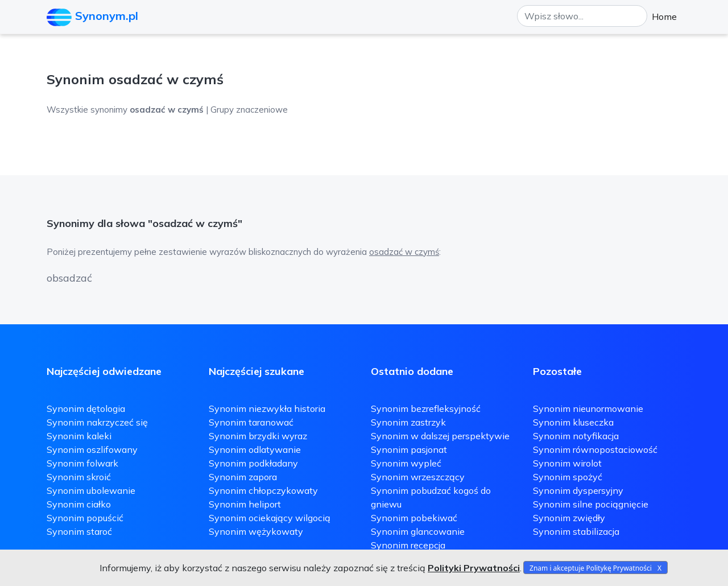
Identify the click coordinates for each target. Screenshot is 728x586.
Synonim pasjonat (409, 449)
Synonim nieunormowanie (588, 408)
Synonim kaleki (79, 436)
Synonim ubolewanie (91, 490)
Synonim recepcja (408, 545)
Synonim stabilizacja (576, 531)
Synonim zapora (243, 477)
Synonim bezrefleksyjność (426, 408)
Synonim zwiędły (569, 518)
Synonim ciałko (79, 504)
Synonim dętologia (86, 408)
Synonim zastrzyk (408, 422)
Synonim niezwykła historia (267, 408)
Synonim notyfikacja (576, 436)
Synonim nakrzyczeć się (97, 422)
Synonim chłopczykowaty (263, 490)
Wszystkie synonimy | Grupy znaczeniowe (167, 110)
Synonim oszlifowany (92, 449)
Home (664, 16)
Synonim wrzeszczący (418, 477)
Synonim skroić (79, 477)
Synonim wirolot (567, 463)
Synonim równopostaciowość (595, 449)
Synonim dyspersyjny (578, 490)
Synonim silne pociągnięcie (591, 504)
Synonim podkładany (253, 463)
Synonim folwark (82, 463)
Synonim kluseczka (573, 422)
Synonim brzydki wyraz (258, 436)
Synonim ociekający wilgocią (270, 518)
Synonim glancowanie (418, 531)
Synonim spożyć (568, 477)
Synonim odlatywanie (255, 449)
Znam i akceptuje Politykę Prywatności (591, 568)
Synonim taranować (251, 422)
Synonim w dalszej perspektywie (440, 436)
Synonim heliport (245, 504)
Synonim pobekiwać (414, 518)
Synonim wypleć (406, 463)
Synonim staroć (79, 531)
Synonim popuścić (85, 518)
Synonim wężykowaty (256, 531)
